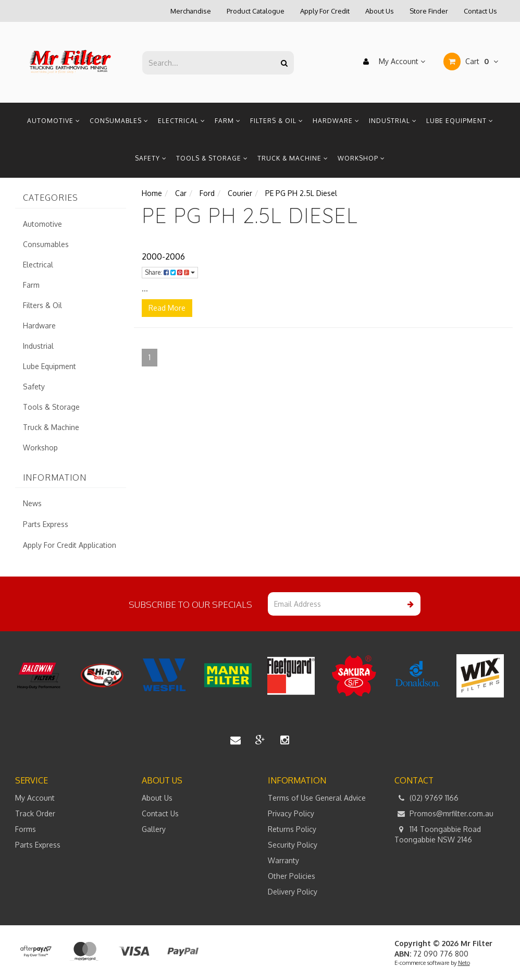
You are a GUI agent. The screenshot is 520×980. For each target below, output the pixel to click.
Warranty (283, 860)
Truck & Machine (293, 158)
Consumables (119, 121)
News (32, 503)
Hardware (336, 121)
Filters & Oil (277, 121)
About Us (380, 11)
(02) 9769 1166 (426, 798)
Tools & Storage (212, 158)
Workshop (361, 158)
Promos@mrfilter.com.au (444, 814)
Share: (170, 272)
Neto (464, 963)
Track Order (35, 813)
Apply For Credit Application (70, 545)
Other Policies (292, 876)
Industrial (393, 121)
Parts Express (46, 524)
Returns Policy (292, 829)
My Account (392, 62)
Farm (228, 121)
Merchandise (191, 11)
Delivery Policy (293, 892)
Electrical (182, 121)
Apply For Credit (325, 11)
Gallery (154, 829)
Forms (26, 829)
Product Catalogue (256, 11)
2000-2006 (163, 256)
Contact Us (480, 11)
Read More (167, 308)
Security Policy (293, 845)
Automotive (54, 121)
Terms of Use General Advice (317, 798)
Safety (151, 158)
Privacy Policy (291, 813)
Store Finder (429, 11)
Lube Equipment (460, 121)
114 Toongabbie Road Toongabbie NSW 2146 (438, 834)
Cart (471, 62)
